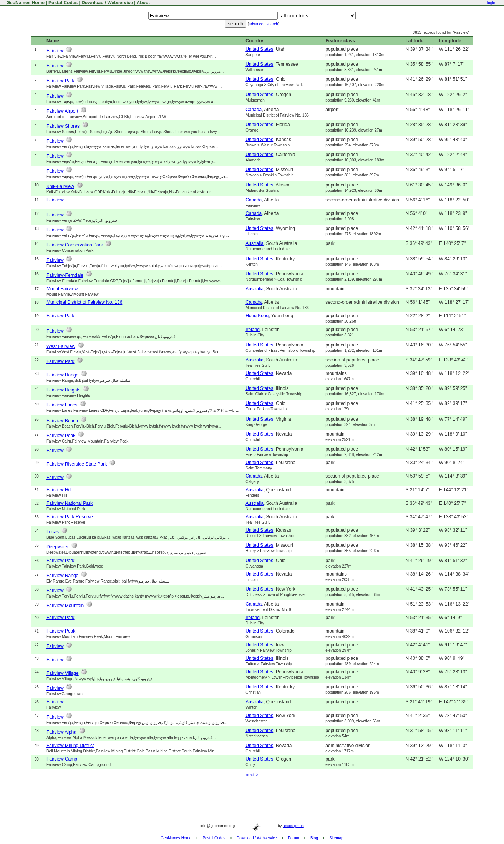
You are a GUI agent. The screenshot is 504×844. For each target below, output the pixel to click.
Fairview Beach (62, 421)
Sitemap (336, 838)
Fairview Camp (62, 759)
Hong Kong (257, 316)
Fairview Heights (64, 390)
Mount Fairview (62, 289)
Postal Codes (63, 3)
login (491, 3)
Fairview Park (61, 81)
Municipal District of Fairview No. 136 (84, 302)
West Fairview (61, 346)
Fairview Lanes (62, 405)
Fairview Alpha (61, 732)
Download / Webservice (107, 3)
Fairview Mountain (65, 606)
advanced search (264, 24)
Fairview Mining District (70, 746)
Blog (314, 838)
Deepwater (58, 547)
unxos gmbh (293, 826)
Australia (254, 243)
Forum (294, 838)
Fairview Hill (59, 490)
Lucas (53, 532)
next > (252, 775)
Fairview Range (62, 375)
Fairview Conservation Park (75, 245)
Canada (254, 110)
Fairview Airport (62, 111)
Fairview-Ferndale (65, 275)
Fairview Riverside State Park (77, 464)
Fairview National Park (70, 503)
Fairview (55, 51)
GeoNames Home (25, 3)
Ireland (253, 330)
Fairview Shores (63, 126)
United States (259, 49)
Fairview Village (63, 673)
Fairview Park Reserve (70, 517)
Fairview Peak (61, 436)
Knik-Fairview (60, 186)
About (143, 3)
